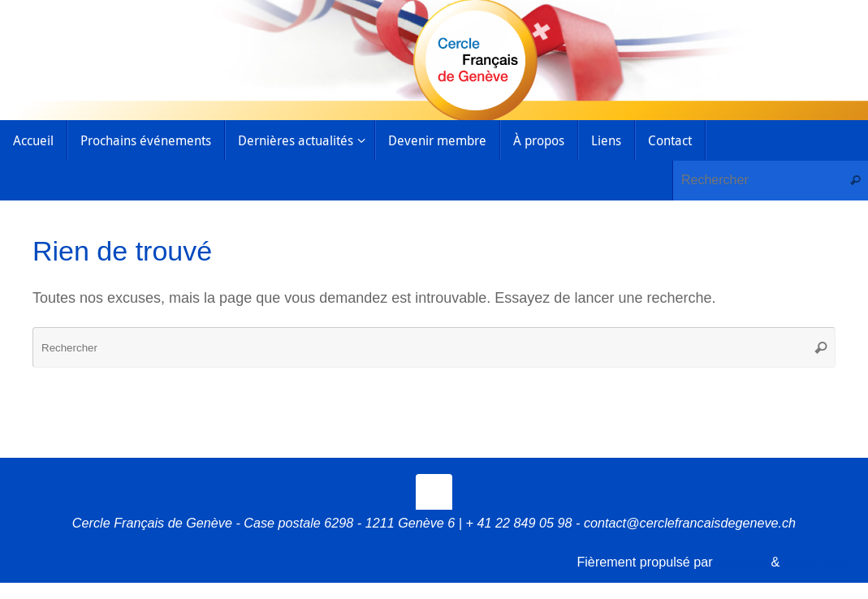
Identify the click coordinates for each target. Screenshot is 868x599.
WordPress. (818, 562)
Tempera (742, 562)
